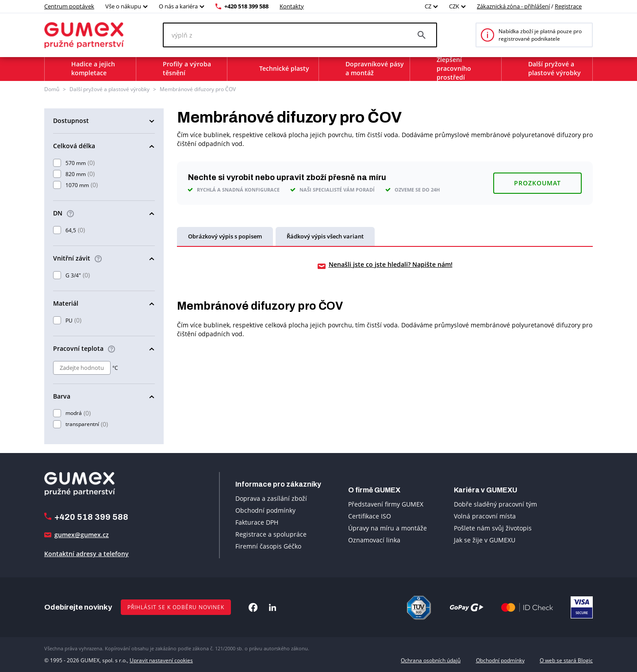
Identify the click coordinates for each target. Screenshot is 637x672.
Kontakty (292, 6)
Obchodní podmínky (265, 510)
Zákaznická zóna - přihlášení (513, 6)
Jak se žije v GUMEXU (485, 540)
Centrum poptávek (69, 6)
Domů (52, 89)
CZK (454, 6)
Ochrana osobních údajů (431, 660)
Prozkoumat (537, 183)
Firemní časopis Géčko (268, 546)
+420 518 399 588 (246, 6)
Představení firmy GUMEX (386, 504)
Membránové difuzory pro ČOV (198, 89)
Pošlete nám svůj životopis (493, 528)
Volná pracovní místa (485, 516)
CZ (428, 6)
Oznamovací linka (374, 540)
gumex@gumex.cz (82, 535)
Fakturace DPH (257, 522)
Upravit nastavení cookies (161, 660)
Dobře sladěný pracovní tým (495, 504)
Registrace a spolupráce (271, 534)
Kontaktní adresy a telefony (86, 554)
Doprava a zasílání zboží (271, 498)
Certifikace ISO (370, 516)
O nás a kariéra (178, 6)
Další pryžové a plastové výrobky (109, 89)
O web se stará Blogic (566, 660)
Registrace (568, 6)
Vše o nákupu (123, 6)
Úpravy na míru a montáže (388, 528)
